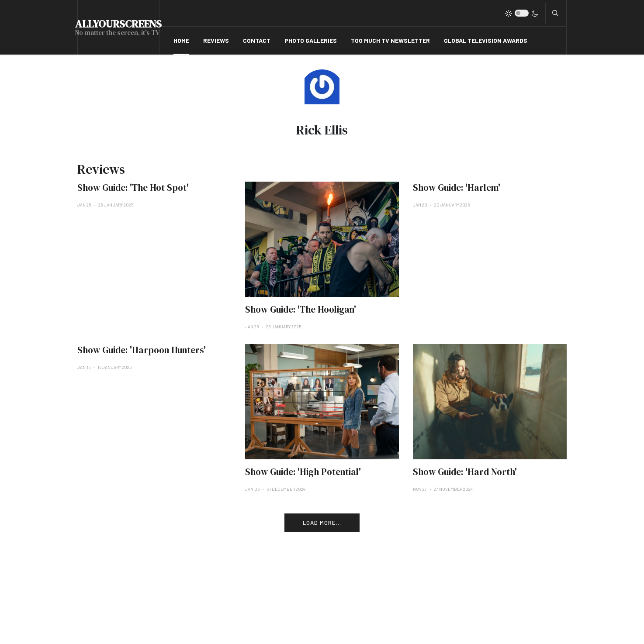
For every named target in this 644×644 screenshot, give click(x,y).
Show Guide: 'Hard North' (465, 472)
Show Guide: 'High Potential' (303, 472)
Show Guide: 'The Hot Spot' (133, 188)
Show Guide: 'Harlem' (457, 188)
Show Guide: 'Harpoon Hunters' (142, 350)
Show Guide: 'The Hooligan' (301, 309)
